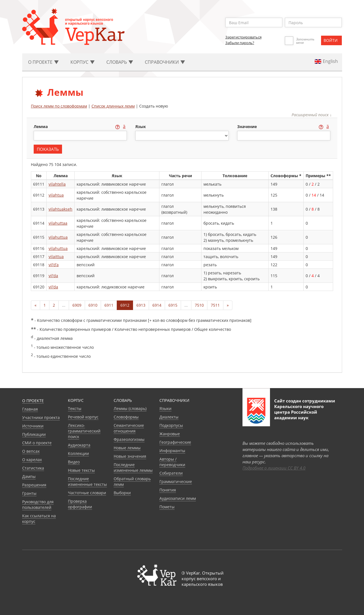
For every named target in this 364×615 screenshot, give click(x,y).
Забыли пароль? (240, 43)
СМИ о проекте (37, 443)
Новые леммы (127, 448)
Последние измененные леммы (133, 467)
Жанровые (170, 434)
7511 (215, 305)
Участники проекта (41, 417)
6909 (77, 305)
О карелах (32, 460)
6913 (141, 305)
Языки (165, 408)
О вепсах (31, 451)
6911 (109, 305)
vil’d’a (54, 265)
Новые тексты (81, 470)
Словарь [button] (120, 62)
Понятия (168, 490)
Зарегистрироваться (243, 37)
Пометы (167, 507)
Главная (30, 409)
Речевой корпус (83, 417)
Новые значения (130, 456)
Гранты (29, 493)
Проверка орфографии (80, 504)
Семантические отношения (129, 428)
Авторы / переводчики (172, 462)
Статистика (33, 468)
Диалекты (169, 417)
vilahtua (56, 195)
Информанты (172, 451)
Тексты (75, 408)
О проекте (33, 401)
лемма (41, 127)
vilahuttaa (58, 223)
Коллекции (78, 453)
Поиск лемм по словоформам (59, 106)
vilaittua (56, 257)
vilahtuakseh (60, 209)
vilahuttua (58, 237)
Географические (175, 442)
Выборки (122, 493)
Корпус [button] (83, 62)
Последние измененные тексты (87, 481)
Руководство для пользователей (38, 504)
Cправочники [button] (165, 62)
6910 (93, 305)
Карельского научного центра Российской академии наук (299, 412)
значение (248, 127)
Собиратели (171, 473)
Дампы (29, 476)
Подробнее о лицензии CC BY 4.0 (274, 468)
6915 (173, 305)
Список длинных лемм (113, 106)
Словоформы (126, 417)
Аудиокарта (79, 445)
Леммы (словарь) (130, 408)
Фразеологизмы (129, 439)
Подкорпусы (171, 425)
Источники (33, 426)
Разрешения (34, 485)
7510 (199, 305)
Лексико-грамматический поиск (84, 431)
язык (141, 127)
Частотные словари (87, 493)
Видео (74, 462)
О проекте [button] (43, 62)
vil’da (53, 276)
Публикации (34, 434)
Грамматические (176, 481)
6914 (157, 305)
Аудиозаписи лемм (178, 498)
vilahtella (57, 184)
